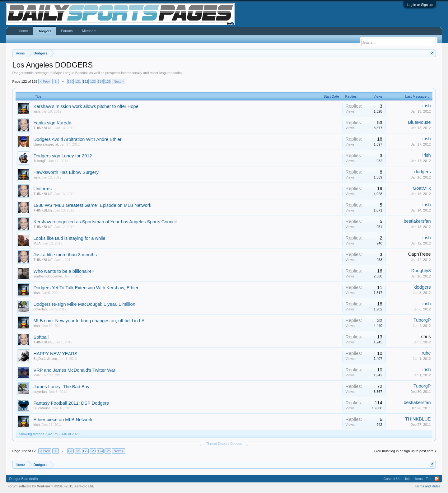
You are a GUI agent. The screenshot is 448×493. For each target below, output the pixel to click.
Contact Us (392, 479)
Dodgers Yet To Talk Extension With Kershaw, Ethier (86, 288)
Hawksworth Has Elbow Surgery (66, 172)
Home (23, 31)
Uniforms (42, 189)
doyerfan (40, 309)
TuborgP (40, 161)
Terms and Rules (428, 486)
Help (407, 479)
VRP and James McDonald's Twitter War (74, 370)
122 (86, 81)
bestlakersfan (417, 221)
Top (429, 479)
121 (78, 81)
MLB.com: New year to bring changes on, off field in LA (89, 321)
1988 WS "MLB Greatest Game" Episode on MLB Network (92, 205)
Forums (67, 31)
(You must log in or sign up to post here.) (405, 451)
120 (71, 81)
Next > (119, 81)
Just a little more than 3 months (65, 255)
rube (426, 353)
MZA (37, 243)
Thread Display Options (224, 444)
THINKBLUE (43, 128)
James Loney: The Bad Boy (61, 387)
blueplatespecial (46, 144)
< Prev (45, 81)
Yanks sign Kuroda (52, 123)
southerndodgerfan (48, 276)
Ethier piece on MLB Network (63, 420)
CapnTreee (420, 254)
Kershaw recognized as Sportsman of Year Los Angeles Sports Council (105, 222)
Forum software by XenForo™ (51, 486)
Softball (41, 337)
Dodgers (45, 31)
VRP (37, 375)
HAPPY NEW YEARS (55, 354)
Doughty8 (421, 271)
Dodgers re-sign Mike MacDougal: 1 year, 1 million (84, 304)
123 (93, 81)
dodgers (423, 172)
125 (108, 81)
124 (100, 81)
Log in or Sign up (420, 5)
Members (89, 31)
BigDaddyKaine (45, 359)
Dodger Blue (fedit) (23, 479)
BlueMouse (419, 122)
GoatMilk (422, 188)
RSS (437, 479)
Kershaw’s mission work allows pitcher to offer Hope (86, 106)
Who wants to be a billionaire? (64, 271)
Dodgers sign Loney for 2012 (63, 156)
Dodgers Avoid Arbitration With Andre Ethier (77, 139)
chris (426, 337)
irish (36, 111)
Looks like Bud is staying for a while (69, 238)
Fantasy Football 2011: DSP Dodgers (71, 403)
